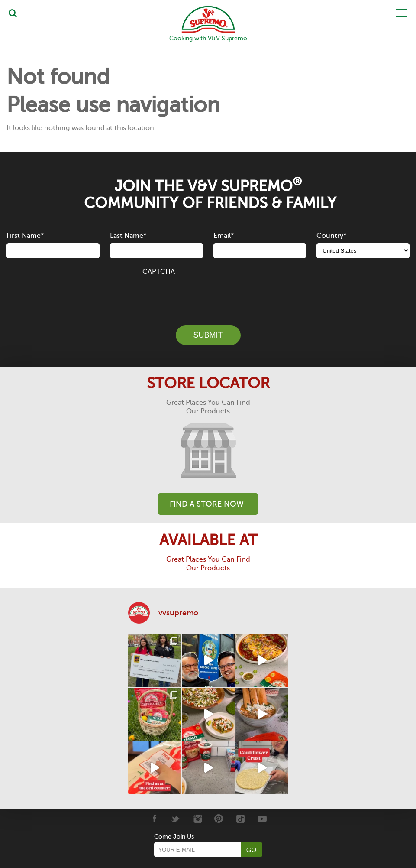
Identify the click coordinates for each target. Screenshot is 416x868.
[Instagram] (197, 819)
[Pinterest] (219, 819)
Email (224, 236)
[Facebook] (154, 819)
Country (331, 236)
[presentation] (208, 296)
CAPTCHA (159, 272)
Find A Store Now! (208, 504)
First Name (25, 236)
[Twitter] (176, 819)
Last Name (128, 236)
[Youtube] (262, 819)
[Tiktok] (240, 819)
